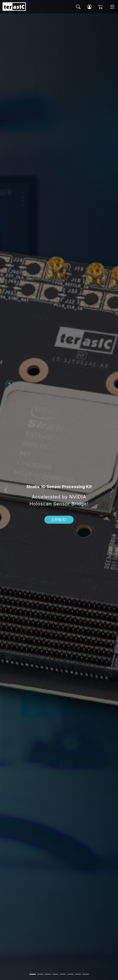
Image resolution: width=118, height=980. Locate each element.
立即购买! (59, 520)
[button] (6, 490)
